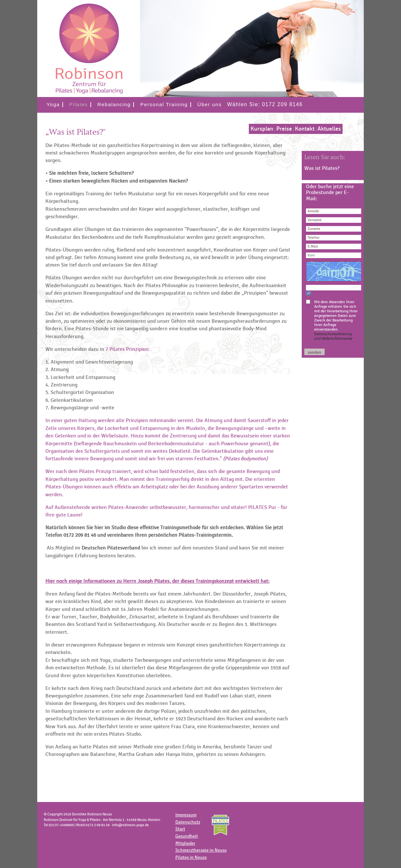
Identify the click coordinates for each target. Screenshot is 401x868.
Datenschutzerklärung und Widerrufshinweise (333, 336)
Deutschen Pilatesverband (111, 548)
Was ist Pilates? (322, 168)
